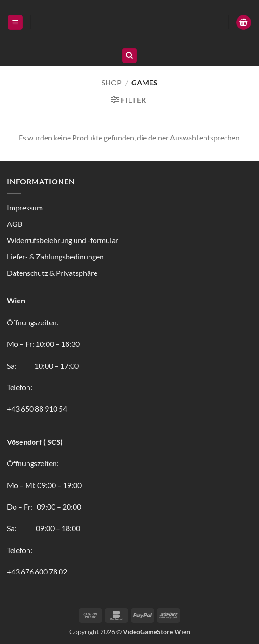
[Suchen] (129, 56)
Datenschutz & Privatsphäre (52, 273)
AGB (15, 224)
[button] (15, 23)
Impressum (25, 207)
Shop (112, 82)
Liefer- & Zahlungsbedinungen (55, 256)
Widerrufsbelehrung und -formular (63, 240)
